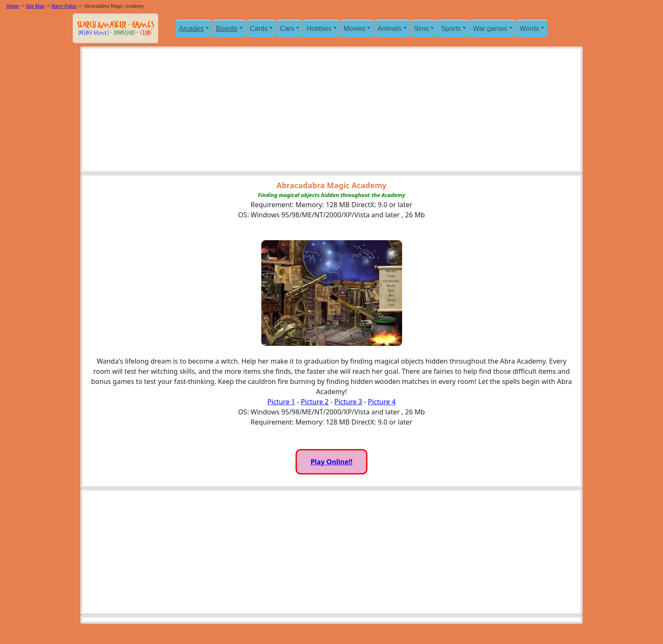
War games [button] (490, 29)
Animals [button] (390, 29)
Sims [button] (422, 29)
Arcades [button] (191, 29)
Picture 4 (382, 402)
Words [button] (529, 29)
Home (12, 6)
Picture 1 (281, 402)
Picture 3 (348, 402)
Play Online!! (331, 462)
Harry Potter (64, 6)
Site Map (35, 6)
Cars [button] (287, 29)
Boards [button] (227, 29)
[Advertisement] (331, 112)
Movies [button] (355, 29)
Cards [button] (259, 29)
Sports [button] (451, 29)
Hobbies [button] (319, 29)
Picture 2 (315, 402)
